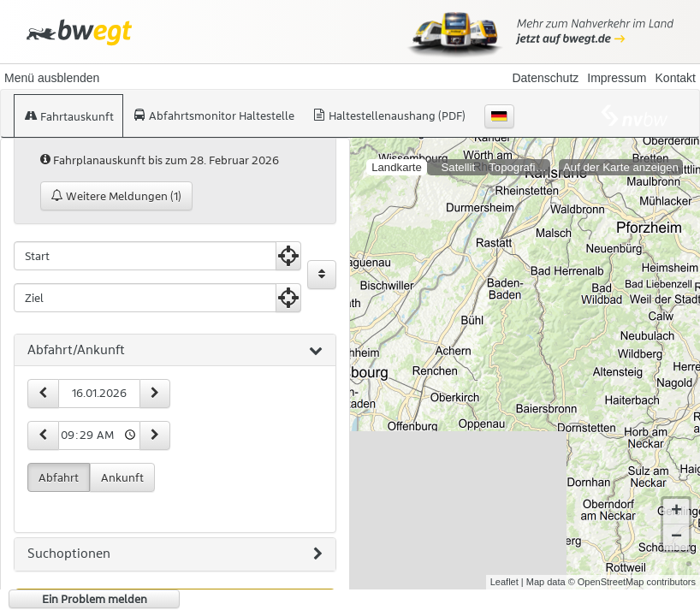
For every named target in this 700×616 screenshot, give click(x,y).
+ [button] (676, 512)
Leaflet (504, 582)
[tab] (175, 351)
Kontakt (676, 78)
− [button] (676, 537)
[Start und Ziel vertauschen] (322, 275)
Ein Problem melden (95, 599)
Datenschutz (545, 78)
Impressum (617, 78)
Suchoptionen (175, 554)
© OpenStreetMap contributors (632, 582)
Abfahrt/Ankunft (175, 351)
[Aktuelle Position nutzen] (288, 256)
